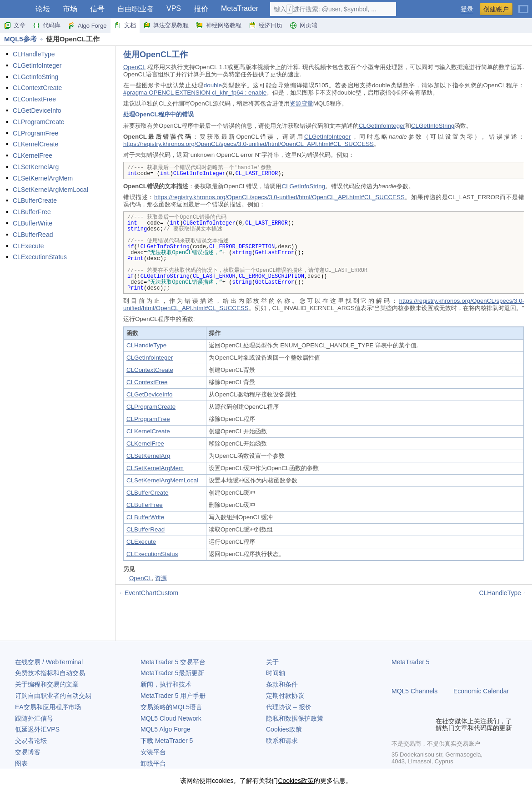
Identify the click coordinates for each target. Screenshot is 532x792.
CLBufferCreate (35, 201)
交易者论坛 (31, 741)
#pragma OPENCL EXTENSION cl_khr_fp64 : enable (195, 93)
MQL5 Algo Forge (166, 729)
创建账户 (496, 9)
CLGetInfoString (35, 77)
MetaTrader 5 (411, 662)
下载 (167, 741)
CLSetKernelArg (36, 167)
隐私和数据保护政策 (295, 718)
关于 (272, 662)
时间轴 (276, 673)
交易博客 (28, 752)
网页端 (304, 25)
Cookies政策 (284, 729)
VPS (174, 8)
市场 (70, 9)
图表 (21, 763)
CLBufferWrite (33, 223)
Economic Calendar (481, 691)
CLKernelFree (33, 155)
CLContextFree (34, 99)
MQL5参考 (20, 39)
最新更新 (172, 673)
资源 (161, 578)
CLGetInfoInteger (37, 65)
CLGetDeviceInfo (37, 110)
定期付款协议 (285, 696)
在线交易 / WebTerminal (49, 662)
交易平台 (173, 662)
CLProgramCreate (39, 122)
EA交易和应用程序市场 (48, 707)
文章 (15, 25)
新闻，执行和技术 (166, 684)
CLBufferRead (33, 235)
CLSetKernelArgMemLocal (50, 190)
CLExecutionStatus (40, 257)
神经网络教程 (219, 25)
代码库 (47, 25)
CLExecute (28, 246)
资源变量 (301, 103)
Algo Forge (87, 25)
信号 (97, 9)
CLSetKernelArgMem (43, 178)
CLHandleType (34, 54)
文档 (125, 25)
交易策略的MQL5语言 (171, 707)
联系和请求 (282, 741)
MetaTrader (240, 8)
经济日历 (266, 25)
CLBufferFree (32, 212)
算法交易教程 (166, 25)
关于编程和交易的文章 (47, 684)
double (213, 85)
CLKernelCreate (35, 144)
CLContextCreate (37, 88)
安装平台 (153, 752)
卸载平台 (153, 763)
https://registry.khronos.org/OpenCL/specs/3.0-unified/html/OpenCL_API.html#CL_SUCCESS (248, 144)
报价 (201, 9)
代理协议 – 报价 (289, 707)
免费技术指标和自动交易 (50, 673)
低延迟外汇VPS (37, 729)
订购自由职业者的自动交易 (53, 696)
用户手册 (173, 696)
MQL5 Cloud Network (171, 718)
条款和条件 (282, 684)
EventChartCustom (151, 593)
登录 (467, 9)
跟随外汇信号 (34, 718)
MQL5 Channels (414, 691)
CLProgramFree (35, 133)
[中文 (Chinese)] (523, 5)
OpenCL (134, 67)
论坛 (43, 9)
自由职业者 (136, 9)
